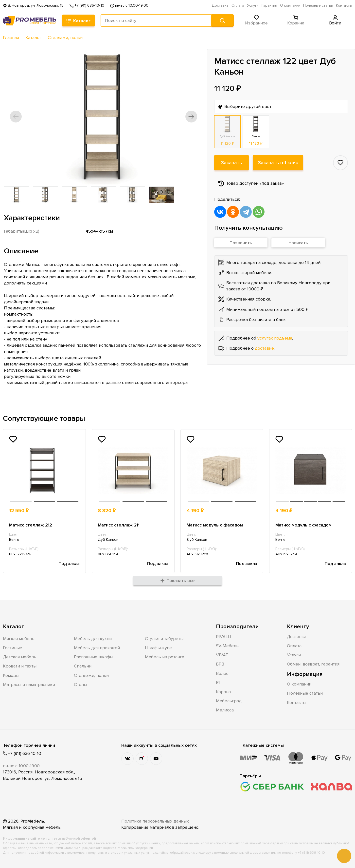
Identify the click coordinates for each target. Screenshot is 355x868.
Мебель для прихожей (97, 648)
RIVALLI (224, 637)
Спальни (83, 666)
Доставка (220, 6)
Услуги (253, 6)
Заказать (231, 163)
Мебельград (229, 701)
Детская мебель (20, 657)
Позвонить (241, 243)
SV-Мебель (227, 646)
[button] (16, 117)
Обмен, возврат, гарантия (313, 664)
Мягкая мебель (19, 639)
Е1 (218, 683)
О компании (290, 6)
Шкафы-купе (158, 648)
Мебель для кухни (93, 639)
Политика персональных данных (155, 821)
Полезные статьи (318, 6)
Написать (298, 243)
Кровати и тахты (20, 666)
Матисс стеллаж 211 (119, 525)
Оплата (238, 6)
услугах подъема (275, 338)
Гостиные (13, 648)
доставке (264, 348)
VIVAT (222, 655)
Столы (80, 685)
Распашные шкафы (94, 657)
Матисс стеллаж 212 (31, 525)
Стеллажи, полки (91, 675)
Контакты (344, 6)
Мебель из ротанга (165, 657)
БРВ (220, 664)
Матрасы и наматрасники (29, 685)
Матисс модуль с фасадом (215, 525)
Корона (223, 692)
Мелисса (225, 710)
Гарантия (269, 6)
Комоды (11, 675)
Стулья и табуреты (164, 639)
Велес (222, 673)
